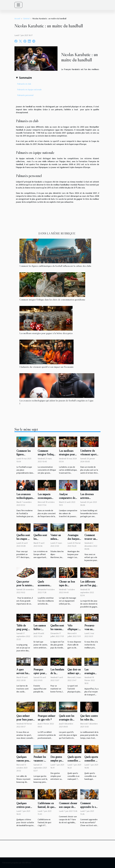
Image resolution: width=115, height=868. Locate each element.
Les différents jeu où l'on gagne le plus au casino (89, 585)
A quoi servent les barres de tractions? (22, 675)
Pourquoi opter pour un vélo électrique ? (40, 675)
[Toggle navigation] (18, 5)
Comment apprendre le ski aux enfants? (89, 807)
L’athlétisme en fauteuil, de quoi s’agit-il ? (46, 807)
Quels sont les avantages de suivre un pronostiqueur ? (67, 721)
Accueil (17, 19)
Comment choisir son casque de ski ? (68, 807)
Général (26, 19)
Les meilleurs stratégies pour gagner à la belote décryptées (46, 333)
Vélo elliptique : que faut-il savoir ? (73, 631)
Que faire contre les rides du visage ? (89, 719)
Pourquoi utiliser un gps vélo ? (46, 718)
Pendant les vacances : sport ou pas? (40, 762)
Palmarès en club (24, 84)
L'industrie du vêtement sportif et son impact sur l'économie (46, 367)
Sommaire (25, 78)
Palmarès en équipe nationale (29, 90)
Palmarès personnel (25, 95)
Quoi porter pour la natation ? (25, 585)
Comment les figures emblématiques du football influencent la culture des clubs (55, 266)
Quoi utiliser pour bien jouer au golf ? (25, 719)
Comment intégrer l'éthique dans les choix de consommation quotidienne (52, 300)
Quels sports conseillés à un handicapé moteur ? (91, 762)
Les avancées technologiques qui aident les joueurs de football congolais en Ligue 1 (56, 402)
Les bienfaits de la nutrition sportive (57, 675)
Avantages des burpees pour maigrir (74, 539)
